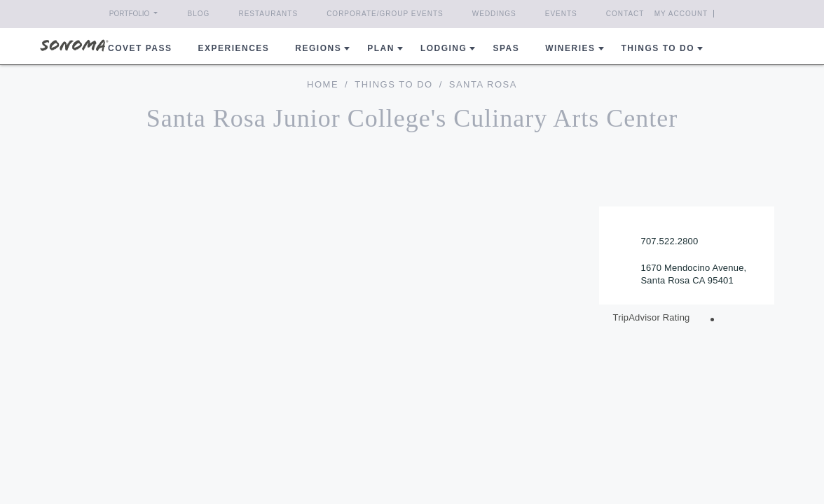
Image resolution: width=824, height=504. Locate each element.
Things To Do (393, 84)
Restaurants (268, 14)
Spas (506, 48)
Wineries (570, 48)
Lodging (444, 48)
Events (561, 14)
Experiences (234, 48)
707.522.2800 (670, 241)
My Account (681, 14)
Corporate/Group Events (385, 14)
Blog (199, 14)
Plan (381, 48)
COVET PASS (140, 48)
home (323, 84)
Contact (625, 14)
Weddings (494, 14)
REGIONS (318, 48)
